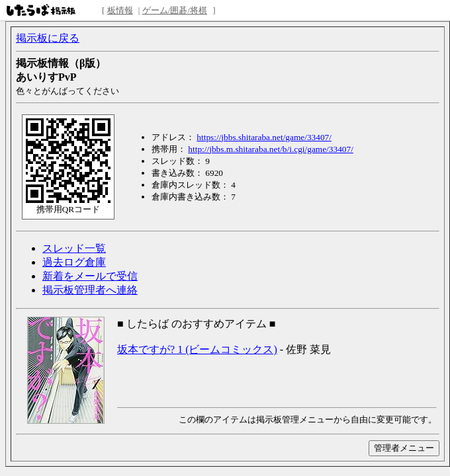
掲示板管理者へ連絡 (90, 290)
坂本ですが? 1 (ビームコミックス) (197, 349)
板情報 (120, 10)
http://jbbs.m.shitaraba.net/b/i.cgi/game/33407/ (271, 149)
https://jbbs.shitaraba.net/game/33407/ (264, 137)
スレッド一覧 (74, 248)
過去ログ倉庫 (74, 262)
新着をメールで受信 (90, 276)
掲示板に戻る (48, 38)
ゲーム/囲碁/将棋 (175, 10)
